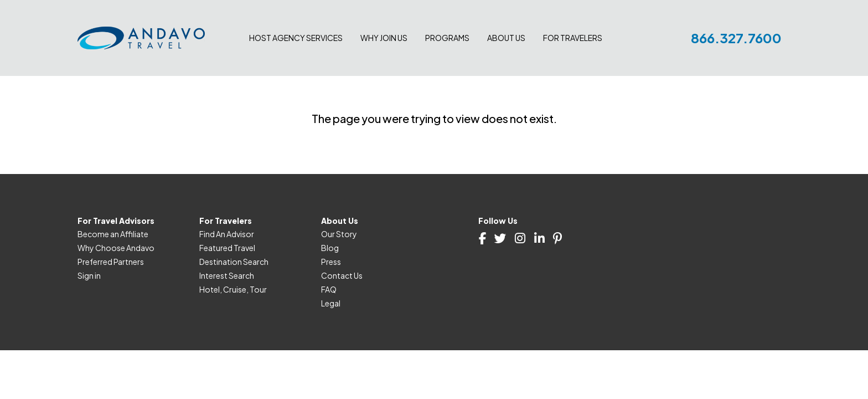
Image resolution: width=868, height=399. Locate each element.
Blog (330, 248)
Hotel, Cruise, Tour (233, 289)
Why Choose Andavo (116, 248)
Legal (331, 303)
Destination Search (234, 262)
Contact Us (342, 275)
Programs (447, 38)
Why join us (384, 38)
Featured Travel (227, 248)
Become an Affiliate (113, 234)
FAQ (329, 289)
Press (331, 262)
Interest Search (227, 275)
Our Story (339, 234)
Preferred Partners (111, 262)
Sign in (89, 275)
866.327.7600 (736, 38)
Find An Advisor (227, 234)
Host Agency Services (296, 38)
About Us (506, 38)
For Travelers (573, 38)
